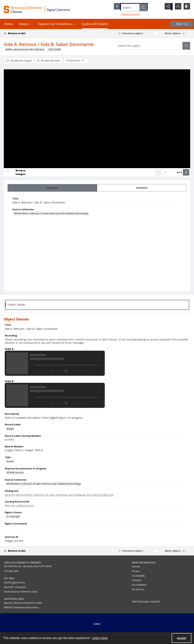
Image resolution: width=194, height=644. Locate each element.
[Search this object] (149, 46)
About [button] (25, 24)
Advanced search (123, 13)
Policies (136, 567)
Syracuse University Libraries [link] (22, 563)
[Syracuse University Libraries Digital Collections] (45, 9)
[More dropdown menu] (182, 24)
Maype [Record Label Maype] (10, 429)
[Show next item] (186, 173)
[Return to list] (29, 33)
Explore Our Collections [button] (57, 24)
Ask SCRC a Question (15, 587)
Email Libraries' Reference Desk (21, 592)
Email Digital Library (14, 583)
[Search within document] (186, 46)
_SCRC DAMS (54, 49)
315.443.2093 (11, 572)
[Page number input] (169, 173)
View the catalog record (19, 506)
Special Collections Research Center (23, 603)
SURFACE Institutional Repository (21, 608)
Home (8, 24)
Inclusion (137, 581)
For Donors (138, 590)
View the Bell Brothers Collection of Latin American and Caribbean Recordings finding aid (59, 495)
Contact (97, 624)
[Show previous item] (158, 173)
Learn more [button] (100, 638)
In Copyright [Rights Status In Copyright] (13, 517)
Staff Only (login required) (146, 602)
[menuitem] (97, 623)
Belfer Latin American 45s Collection (25, 49)
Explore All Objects (95, 24)
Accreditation (139, 585)
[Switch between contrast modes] (186, 7)
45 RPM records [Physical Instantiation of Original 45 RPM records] (15, 473)
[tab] (52, 188)
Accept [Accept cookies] (181, 638)
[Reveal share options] (167, 7)
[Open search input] (158, 7)
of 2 (179, 173)
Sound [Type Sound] (10, 462)
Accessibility (138, 576)
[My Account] (177, 7)
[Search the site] (130, 7)
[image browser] (18, 173)
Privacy (136, 572)
